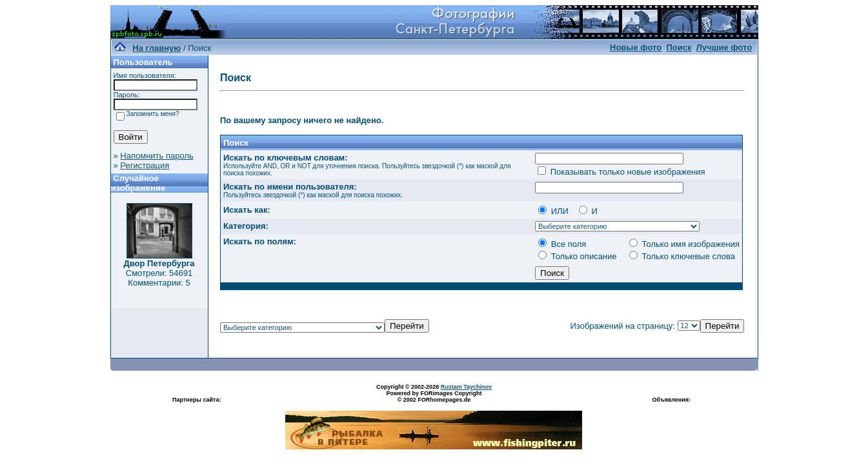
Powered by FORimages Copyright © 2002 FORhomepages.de (434, 397)
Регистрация (145, 165)
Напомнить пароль (156, 156)
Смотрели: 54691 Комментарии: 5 (159, 278)
